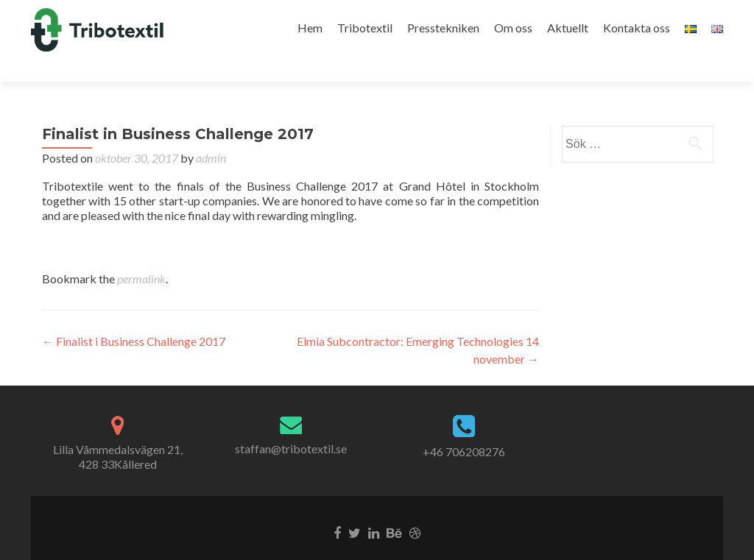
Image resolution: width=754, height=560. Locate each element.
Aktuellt (568, 28)
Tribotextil (365, 28)
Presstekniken (443, 28)
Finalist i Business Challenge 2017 (134, 315)
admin (211, 132)
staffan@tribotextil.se (291, 423)
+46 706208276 (464, 426)
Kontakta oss (637, 28)
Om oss (513, 28)
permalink (141, 253)
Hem (310, 28)
